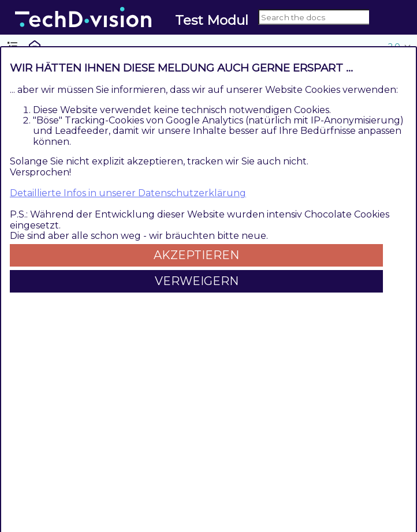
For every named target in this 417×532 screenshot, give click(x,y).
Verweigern (197, 281)
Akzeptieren (196, 255)
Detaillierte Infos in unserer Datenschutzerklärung (128, 193)
